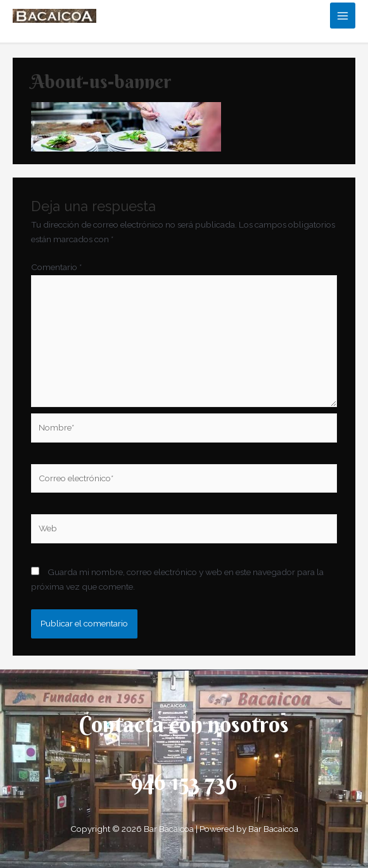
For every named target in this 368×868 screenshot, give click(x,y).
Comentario (56, 267)
